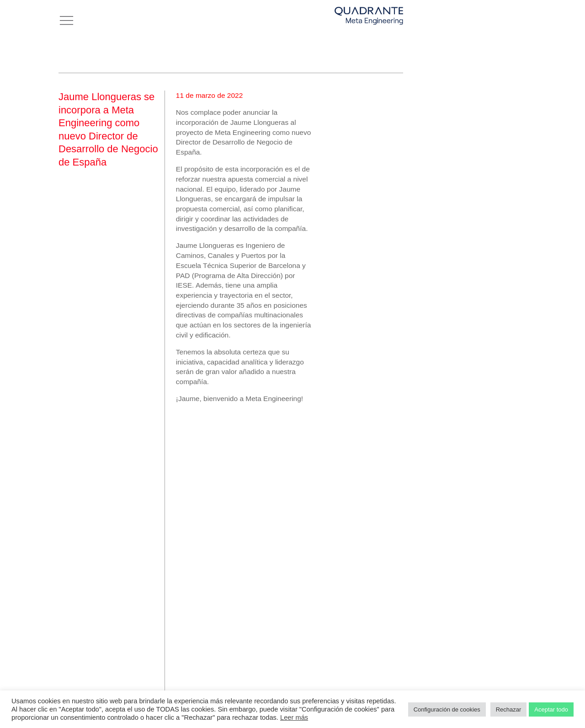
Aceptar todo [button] (551, 709)
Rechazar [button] (509, 709)
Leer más (294, 717)
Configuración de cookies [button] (447, 709)
